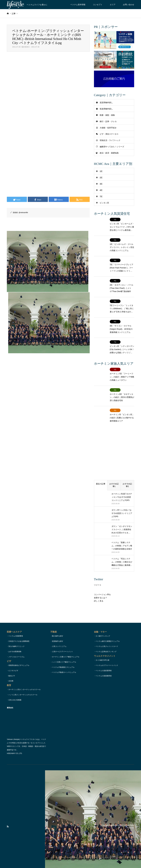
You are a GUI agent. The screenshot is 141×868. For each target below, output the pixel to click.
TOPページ (52, 857)
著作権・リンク (85, 857)
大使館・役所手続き (108, 128)
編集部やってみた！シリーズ (112, 147)
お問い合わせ (129, 5)
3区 (101, 184)
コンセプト (98, 5)
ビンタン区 (104, 203)
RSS (8, 806)
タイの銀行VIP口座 (102, 640)
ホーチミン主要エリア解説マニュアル (66, 636)
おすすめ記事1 (114, 464)
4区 (101, 190)
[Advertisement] (48, 86)
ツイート (98, 564)
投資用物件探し (106, 109)
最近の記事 (101, 463)
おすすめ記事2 (127, 464)
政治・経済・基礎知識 (109, 153)
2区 (101, 178)
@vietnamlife (23, 213)
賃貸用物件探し (106, 103)
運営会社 (70, 860)
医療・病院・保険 (107, 115)
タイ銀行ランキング (103, 615)
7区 (101, 196)
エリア (113, 5)
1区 (101, 171)
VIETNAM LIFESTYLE (118, 805)
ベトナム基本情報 (78, 5)
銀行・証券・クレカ (108, 121)
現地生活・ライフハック (110, 140)
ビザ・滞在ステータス (109, 134)
